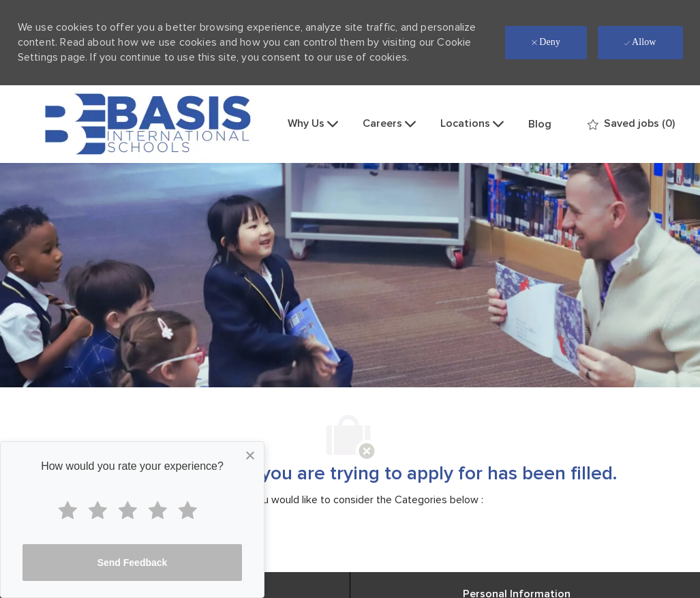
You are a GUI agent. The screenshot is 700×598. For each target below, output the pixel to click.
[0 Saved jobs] (631, 124)
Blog (540, 124)
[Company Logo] (148, 124)
